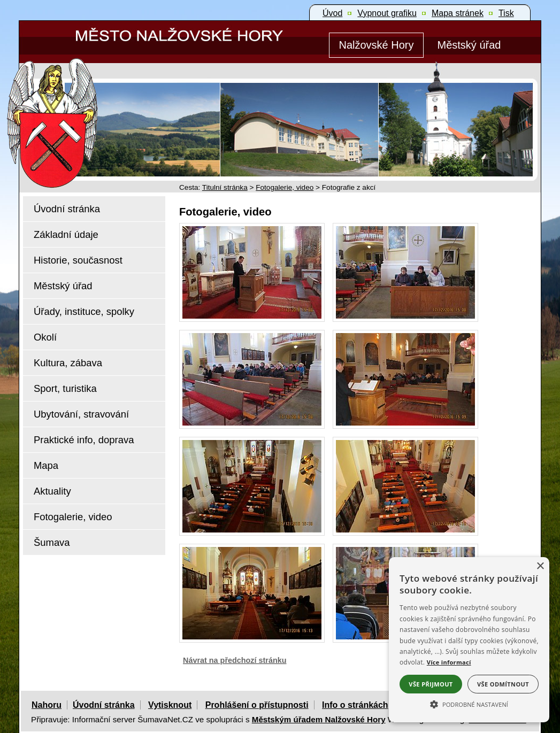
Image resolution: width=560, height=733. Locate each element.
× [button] (540, 566)
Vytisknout (170, 705)
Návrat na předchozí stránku (235, 660)
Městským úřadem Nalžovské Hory (319, 719)
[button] (469, 704)
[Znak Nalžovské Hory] (83, 108)
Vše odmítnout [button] (503, 684)
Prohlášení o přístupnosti (257, 705)
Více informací (449, 662)
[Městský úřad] (469, 45)
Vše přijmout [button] (431, 684)
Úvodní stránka (104, 705)
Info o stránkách (355, 705)
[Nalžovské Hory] (376, 45)
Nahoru (47, 705)
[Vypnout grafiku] (387, 13)
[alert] (469, 640)
